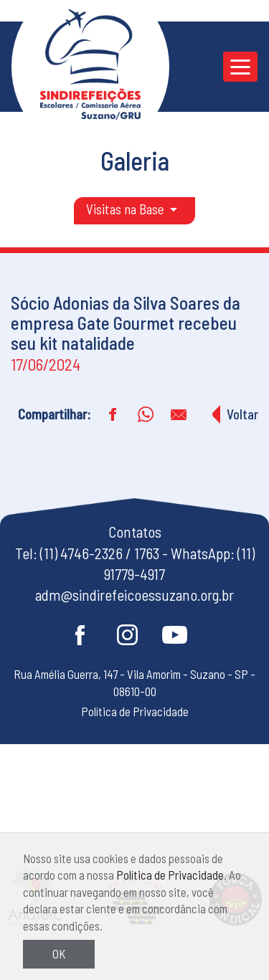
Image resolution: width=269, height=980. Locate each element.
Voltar (242, 414)
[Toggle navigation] (240, 67)
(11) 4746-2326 (81, 553)
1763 (147, 553)
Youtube (175, 635)
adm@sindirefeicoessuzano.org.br (134, 595)
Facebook (80, 635)
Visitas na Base (127, 209)
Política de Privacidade (170, 875)
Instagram (128, 635)
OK (59, 953)
